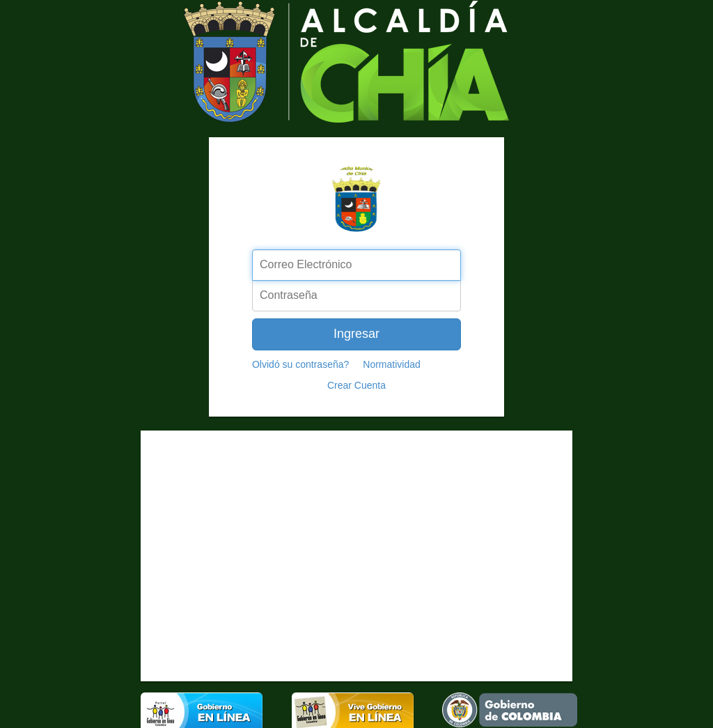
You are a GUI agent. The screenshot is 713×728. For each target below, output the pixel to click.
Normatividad (391, 364)
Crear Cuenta (356, 385)
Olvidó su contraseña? (300, 364)
